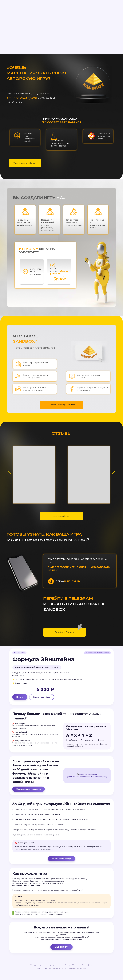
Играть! (20, 698)
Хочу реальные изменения (29, 792)
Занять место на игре (61, 868)
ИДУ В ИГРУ (61, 959)
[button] (114, 471)
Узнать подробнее (42, 698)
